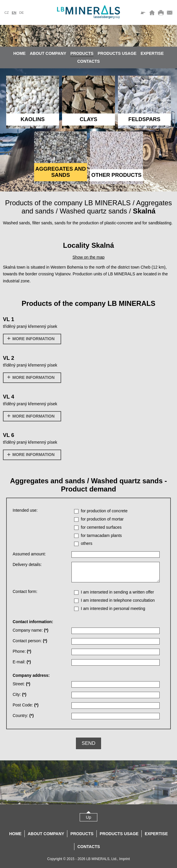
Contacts (89, 61)
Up (88, 817)
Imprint (124, 859)
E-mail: (22, 662)
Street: (21, 684)
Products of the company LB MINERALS (68, 203)
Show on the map (89, 257)
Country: (23, 716)
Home (19, 53)
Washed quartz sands (93, 211)
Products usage (117, 53)
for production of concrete (104, 511)
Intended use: (25, 510)
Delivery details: (27, 564)
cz (7, 13)
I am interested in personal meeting (113, 608)
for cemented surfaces (101, 527)
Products (82, 53)
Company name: (30, 630)
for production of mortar (102, 519)
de (21, 13)
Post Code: (26, 705)
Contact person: (30, 641)
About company (48, 53)
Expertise (152, 53)
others (87, 543)
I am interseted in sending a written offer (117, 592)
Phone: (22, 651)
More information (31, 339)
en (14, 13)
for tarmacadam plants (101, 535)
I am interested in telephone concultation (118, 600)
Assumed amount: (29, 554)
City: (20, 694)
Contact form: (25, 591)
